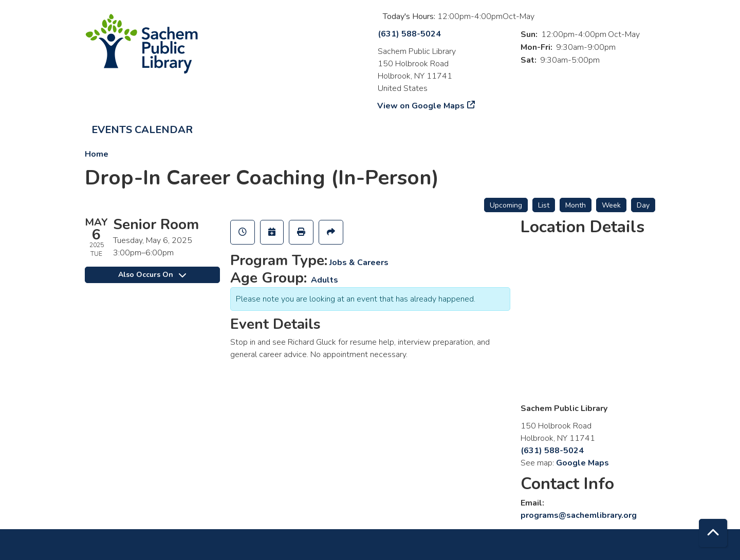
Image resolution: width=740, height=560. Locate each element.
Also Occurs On (152, 275)
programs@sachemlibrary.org (579, 515)
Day (643, 205)
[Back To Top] (713, 533)
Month (576, 205)
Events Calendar (142, 130)
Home (97, 154)
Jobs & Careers (359, 263)
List (544, 205)
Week (611, 205)
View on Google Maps (421, 106)
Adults (325, 280)
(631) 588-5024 (409, 34)
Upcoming (506, 205)
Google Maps (582, 463)
